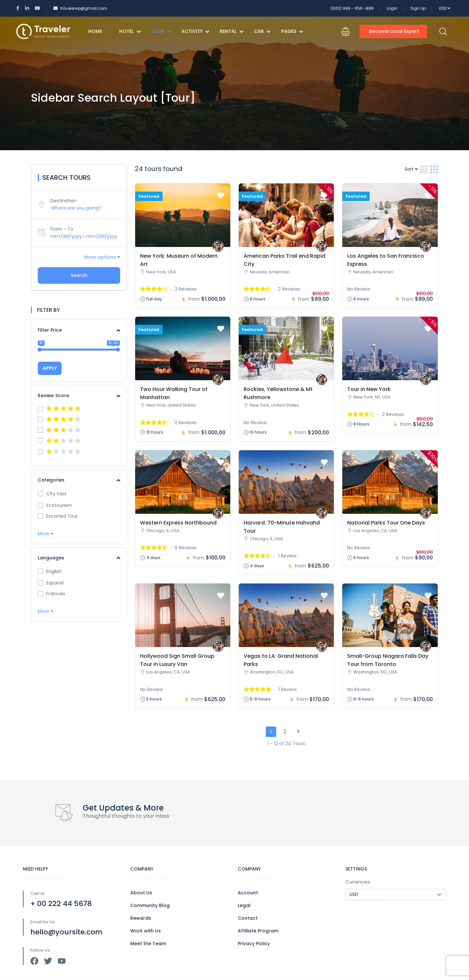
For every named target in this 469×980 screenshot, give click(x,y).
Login (392, 8)
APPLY (50, 368)
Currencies (358, 882)
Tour (161, 31)
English (54, 571)
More (46, 534)
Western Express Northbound (178, 523)
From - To (62, 229)
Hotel (130, 31)
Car (262, 31)
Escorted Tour (62, 516)
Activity (195, 31)
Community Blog (150, 905)
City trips (56, 494)
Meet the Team (148, 944)
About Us (141, 893)
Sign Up (418, 8)
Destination (64, 201)
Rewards (141, 918)
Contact (248, 918)
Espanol (55, 583)
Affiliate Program (258, 931)
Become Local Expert (394, 31)
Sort (411, 169)
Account (248, 893)
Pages (292, 31)
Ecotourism (59, 505)
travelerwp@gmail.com (80, 8)
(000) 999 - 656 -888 (352, 8)
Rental (232, 31)
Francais (56, 594)
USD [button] (444, 8)
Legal (244, 905)
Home (95, 31)
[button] (346, 32)
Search (79, 275)
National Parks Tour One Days (386, 523)
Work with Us (146, 931)
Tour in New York (369, 389)
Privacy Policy (254, 944)
